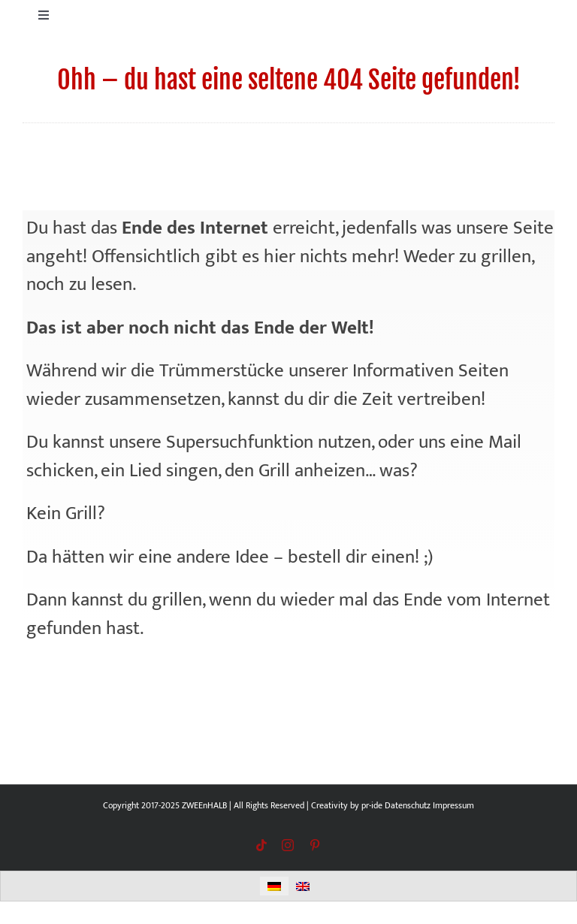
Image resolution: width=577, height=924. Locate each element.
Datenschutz (408, 805)
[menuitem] (274, 886)
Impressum (453, 805)
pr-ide (372, 805)
